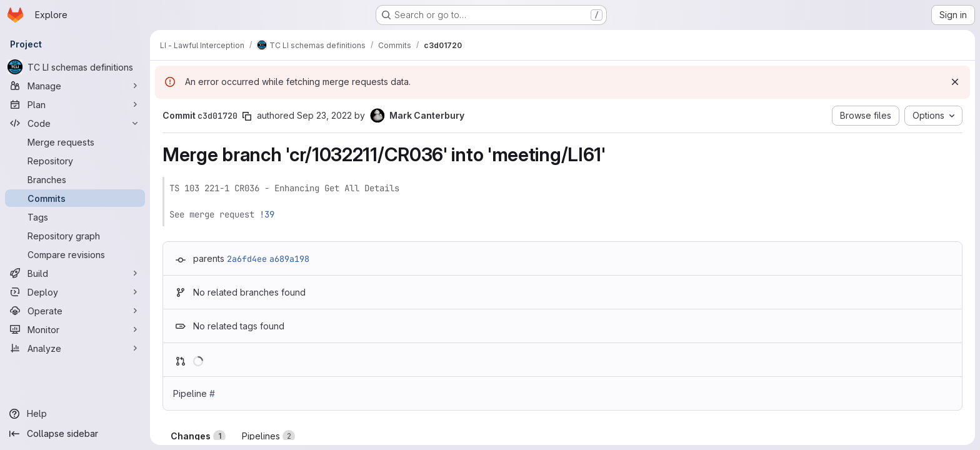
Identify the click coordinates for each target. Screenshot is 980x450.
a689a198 (289, 259)
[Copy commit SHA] (247, 116)
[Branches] (75, 179)
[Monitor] (75, 329)
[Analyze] (75, 348)
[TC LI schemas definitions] (75, 67)
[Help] (75, 414)
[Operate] (75, 311)
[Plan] (75, 104)
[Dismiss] (955, 82)
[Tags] (75, 217)
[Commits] (75, 198)
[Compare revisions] (75, 254)
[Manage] (75, 86)
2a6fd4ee (247, 259)
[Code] (75, 123)
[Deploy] (75, 292)
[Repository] (75, 161)
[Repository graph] (75, 236)
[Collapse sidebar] (75, 434)
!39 (267, 214)
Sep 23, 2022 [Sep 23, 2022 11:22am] (324, 115)
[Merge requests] (75, 142)
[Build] (75, 273)
